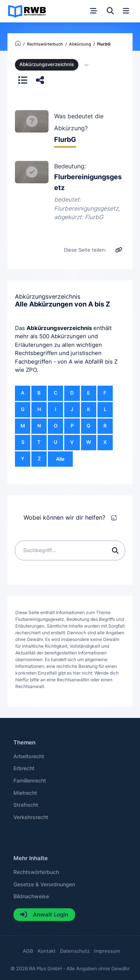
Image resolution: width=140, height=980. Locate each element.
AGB (28, 951)
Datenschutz (75, 951)
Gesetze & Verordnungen (44, 884)
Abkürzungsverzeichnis (59, 328)
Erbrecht (24, 768)
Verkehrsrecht (31, 817)
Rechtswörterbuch (36, 872)
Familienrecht (30, 781)
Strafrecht (26, 805)
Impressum (107, 951)
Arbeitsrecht (29, 756)
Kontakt (47, 951)
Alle (60, 459)
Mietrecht (25, 793)
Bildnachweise (31, 896)
